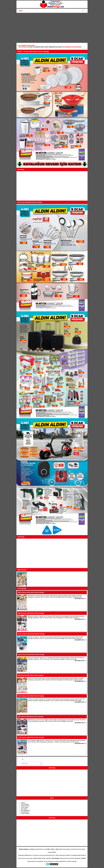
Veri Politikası (25, 804)
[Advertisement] (52, 28)
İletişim (23, 803)
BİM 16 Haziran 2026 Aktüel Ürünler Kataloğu (31, 592)
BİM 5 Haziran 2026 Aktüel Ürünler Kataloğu (31, 717)
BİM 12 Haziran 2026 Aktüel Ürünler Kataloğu (31, 613)
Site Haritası (56, 858)
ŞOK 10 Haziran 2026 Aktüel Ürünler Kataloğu (31, 655)
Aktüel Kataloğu (72, 861)
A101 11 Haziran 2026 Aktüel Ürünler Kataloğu (45, 47)
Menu (21, 11)
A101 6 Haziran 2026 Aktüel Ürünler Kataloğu (31, 696)
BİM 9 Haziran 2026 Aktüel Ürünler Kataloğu (31, 675)
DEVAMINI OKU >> (80, 599)
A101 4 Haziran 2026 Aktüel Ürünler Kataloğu (31, 737)
